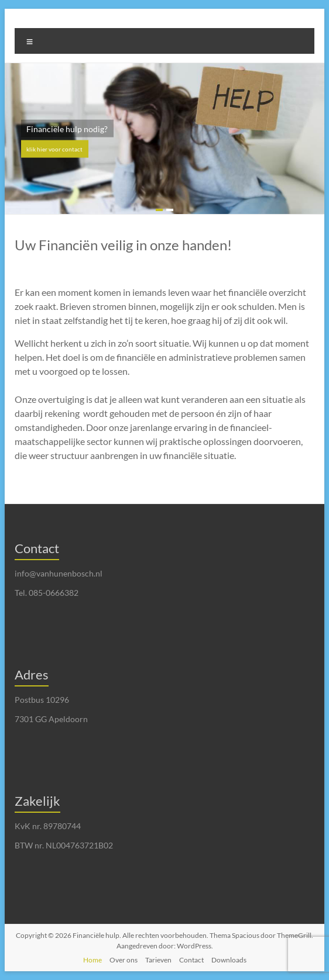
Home (92, 960)
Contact (191, 960)
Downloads (229, 960)
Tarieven (158, 960)
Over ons (124, 960)
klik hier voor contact (54, 149)
